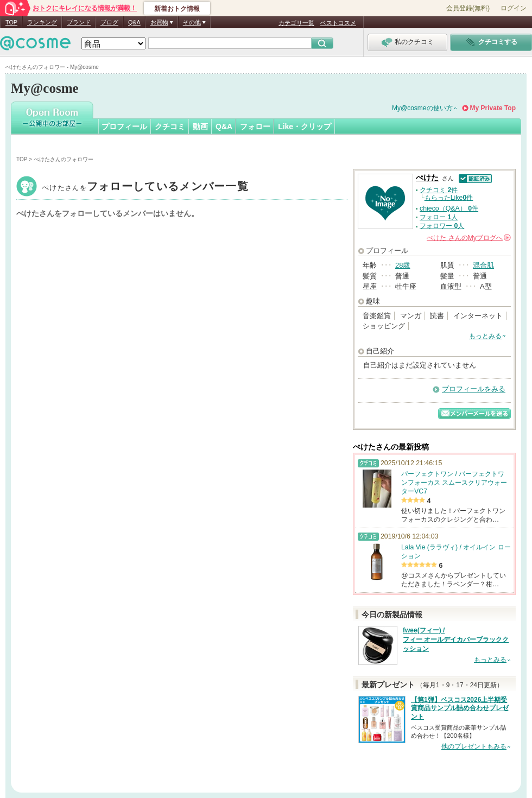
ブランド (79, 22)
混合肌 (483, 265)
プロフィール (124, 126)
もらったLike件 (449, 198)
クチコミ (170, 126)
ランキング (42, 22)
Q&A (134, 22)
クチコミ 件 (439, 190)
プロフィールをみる (474, 389)
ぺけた (145, 188)
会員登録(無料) (468, 8)
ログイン (514, 8)
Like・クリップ (305, 126)
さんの (469, 238)
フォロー (255, 126)
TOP (11, 22)
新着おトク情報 (177, 9)
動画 (200, 126)
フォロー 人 (439, 217)
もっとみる (485, 336)
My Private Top (493, 108)
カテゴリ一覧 (296, 23)
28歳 (403, 265)
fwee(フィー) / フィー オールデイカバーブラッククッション (456, 639)
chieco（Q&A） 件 (449, 208)
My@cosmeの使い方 (422, 108)
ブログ (109, 22)
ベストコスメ (338, 23)
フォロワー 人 (442, 226)
